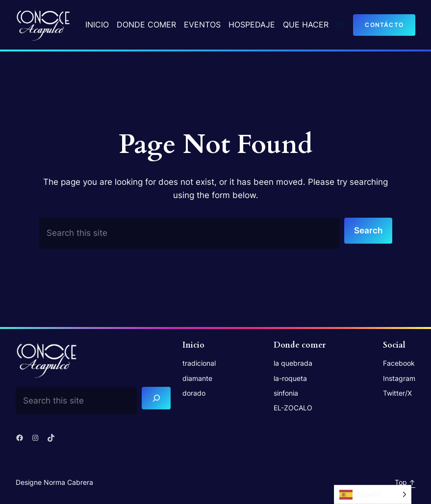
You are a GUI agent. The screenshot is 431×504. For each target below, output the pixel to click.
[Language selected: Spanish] (373, 494)
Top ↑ (405, 482)
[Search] (156, 398)
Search (368, 230)
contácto (384, 25)
